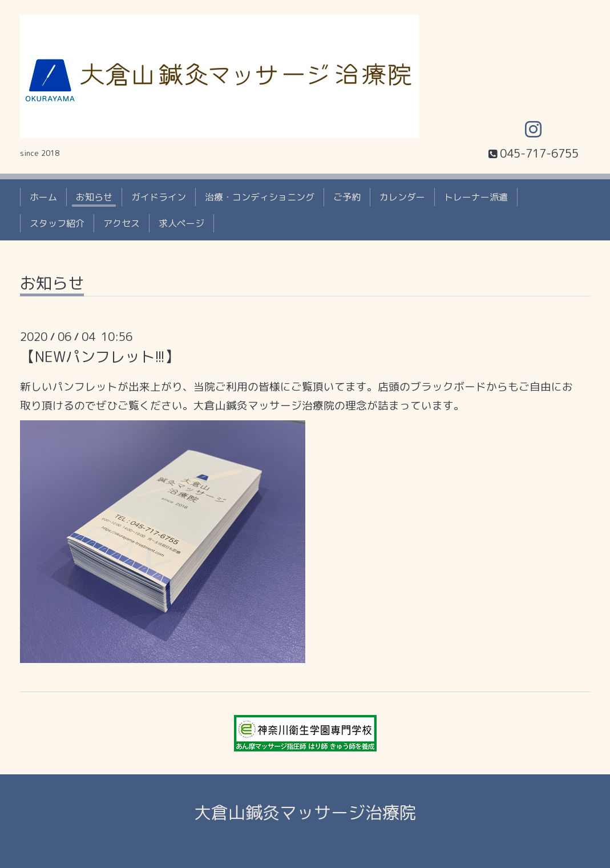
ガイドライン (159, 197)
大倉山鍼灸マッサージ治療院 (305, 813)
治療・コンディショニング (260, 197)
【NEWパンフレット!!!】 (100, 356)
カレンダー (402, 197)
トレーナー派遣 (476, 197)
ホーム (43, 197)
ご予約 (347, 197)
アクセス (122, 223)
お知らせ (94, 197)
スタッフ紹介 (57, 223)
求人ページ (181, 223)
